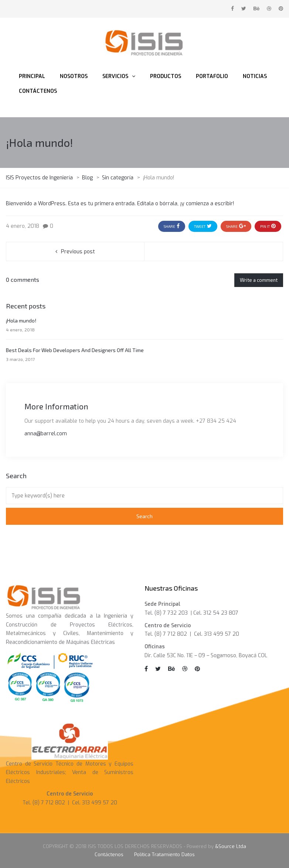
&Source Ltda (231, 846)
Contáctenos (109, 855)
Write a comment (259, 280)
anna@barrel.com (46, 434)
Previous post (78, 252)
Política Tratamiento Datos (164, 855)
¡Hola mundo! (21, 320)
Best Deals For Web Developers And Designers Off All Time (75, 350)
